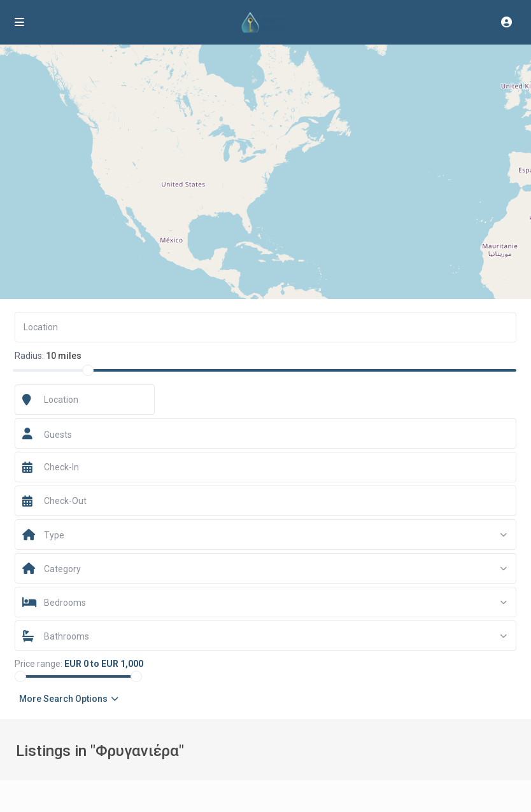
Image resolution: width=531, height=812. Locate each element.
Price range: (39, 664)
